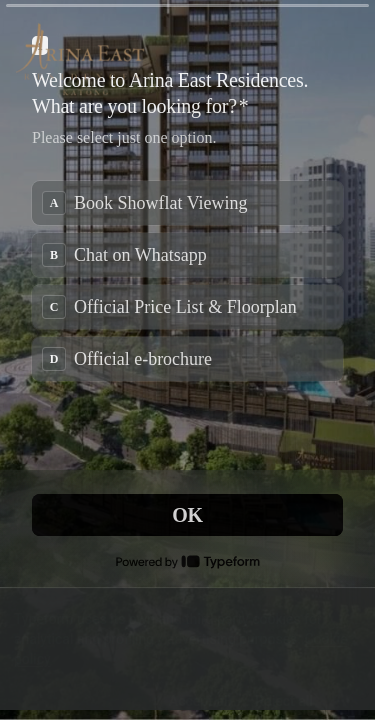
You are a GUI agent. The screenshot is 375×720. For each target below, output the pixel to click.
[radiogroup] (187, 281)
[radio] (187, 203)
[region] (187, 649)
